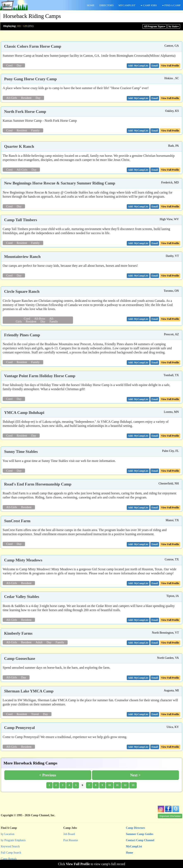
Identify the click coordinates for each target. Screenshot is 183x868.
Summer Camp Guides (140, 834)
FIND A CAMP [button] (171, 5)
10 (110, 785)
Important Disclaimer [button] (170, 816)
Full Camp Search (11, 853)
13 (133, 785)
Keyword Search (10, 846)
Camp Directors (136, 828)
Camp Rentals (9, 859)
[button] (155, 66)
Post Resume (71, 840)
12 (125, 785)
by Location (8, 834)
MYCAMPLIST (127, 5)
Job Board (69, 834)
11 (117, 785)
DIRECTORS (107, 5)
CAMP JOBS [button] (149, 5)
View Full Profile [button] (170, 66)
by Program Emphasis (13, 840)
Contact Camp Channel (140, 840)
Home (130, 853)
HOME (91, 5)
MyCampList (134, 846)
